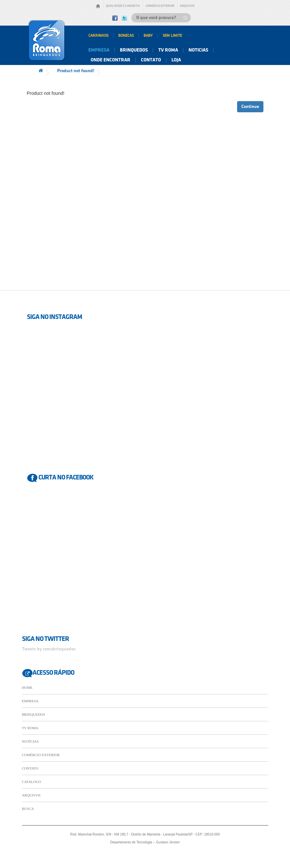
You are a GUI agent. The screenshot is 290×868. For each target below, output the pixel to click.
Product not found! (76, 71)
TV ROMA (30, 728)
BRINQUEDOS (34, 714)
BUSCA (28, 809)
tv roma (168, 50)
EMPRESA (30, 701)
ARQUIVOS (31, 795)
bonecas (126, 36)
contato (151, 60)
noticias (198, 50)
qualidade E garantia (123, 6)
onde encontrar (111, 60)
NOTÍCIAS (30, 741)
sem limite (172, 36)
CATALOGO (32, 782)
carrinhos (98, 36)
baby (148, 36)
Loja (176, 60)
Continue (250, 106)
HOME (27, 688)
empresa (99, 50)
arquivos (187, 6)
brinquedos (134, 50)
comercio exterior (160, 6)
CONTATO (30, 768)
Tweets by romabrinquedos (49, 649)
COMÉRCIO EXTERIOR (41, 755)
